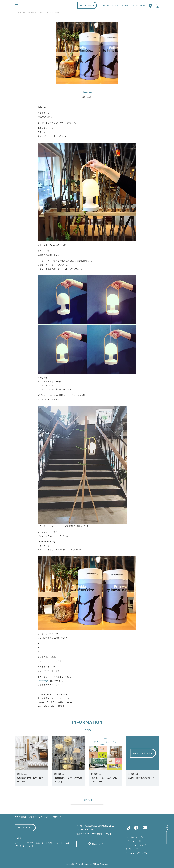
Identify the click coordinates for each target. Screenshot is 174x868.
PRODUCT (116, 6)
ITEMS (18, 838)
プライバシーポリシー (136, 842)
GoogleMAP (98, 844)
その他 (30, 847)
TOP (17, 13)
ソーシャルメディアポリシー (139, 846)
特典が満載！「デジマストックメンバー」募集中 (36, 817)
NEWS (106, 6)
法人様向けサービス (135, 838)
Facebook (42, 681)
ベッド (57, 843)
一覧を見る (87, 800)
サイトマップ (132, 850)
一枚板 (66, 843)
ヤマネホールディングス (137, 854)
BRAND (126, 6)
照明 (50, 843)
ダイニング (20, 843)
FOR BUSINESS (138, 6)
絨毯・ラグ (41, 843)
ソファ (30, 843)
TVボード (21, 847)
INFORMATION (30, 13)
